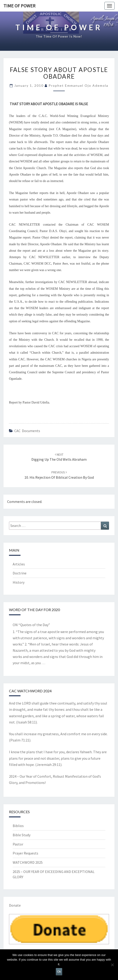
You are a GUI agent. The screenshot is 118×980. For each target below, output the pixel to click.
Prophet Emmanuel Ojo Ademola (78, 85)
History (19, 582)
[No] (112, 965)
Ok (59, 972)
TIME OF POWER (19, 6)
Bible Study (22, 835)
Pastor (18, 844)
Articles (19, 564)
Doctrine (20, 573)
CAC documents (27, 431)
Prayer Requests (25, 853)
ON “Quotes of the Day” (31, 625)
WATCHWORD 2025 (28, 862)
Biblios (18, 826)
